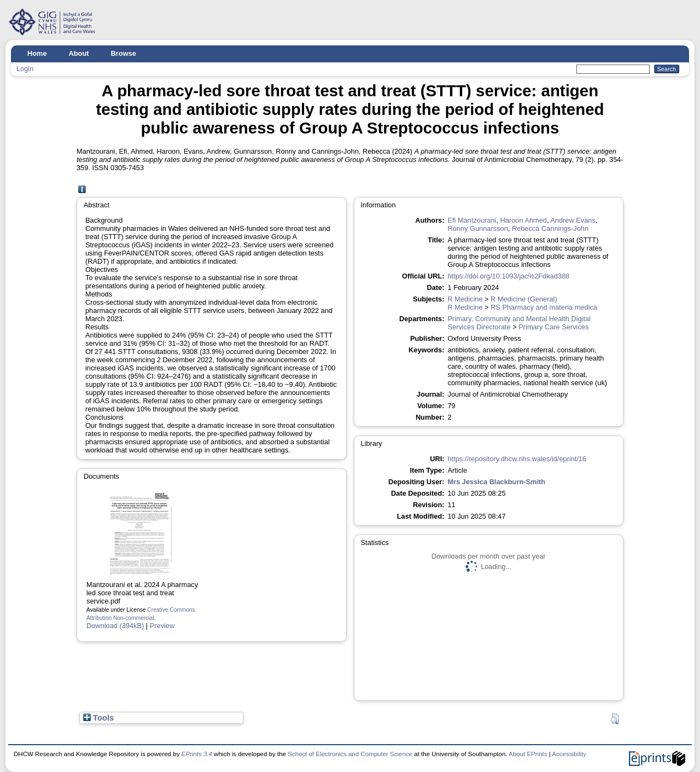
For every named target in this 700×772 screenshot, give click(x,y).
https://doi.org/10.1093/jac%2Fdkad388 (509, 276)
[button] (615, 719)
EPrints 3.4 (197, 754)
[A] (82, 190)
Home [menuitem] (37, 53)
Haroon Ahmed (524, 220)
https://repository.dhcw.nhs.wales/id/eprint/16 (517, 459)
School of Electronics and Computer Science (350, 754)
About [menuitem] (79, 53)
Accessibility (569, 754)
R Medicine (465, 299)
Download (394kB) (115, 626)
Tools (98, 718)
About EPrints (528, 754)
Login (25, 69)
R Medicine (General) (524, 299)
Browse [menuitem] (124, 53)
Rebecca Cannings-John (550, 228)
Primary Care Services (553, 327)
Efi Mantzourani (472, 220)
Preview (162, 626)
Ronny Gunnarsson (478, 228)
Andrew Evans (573, 220)
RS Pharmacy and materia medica (544, 307)
